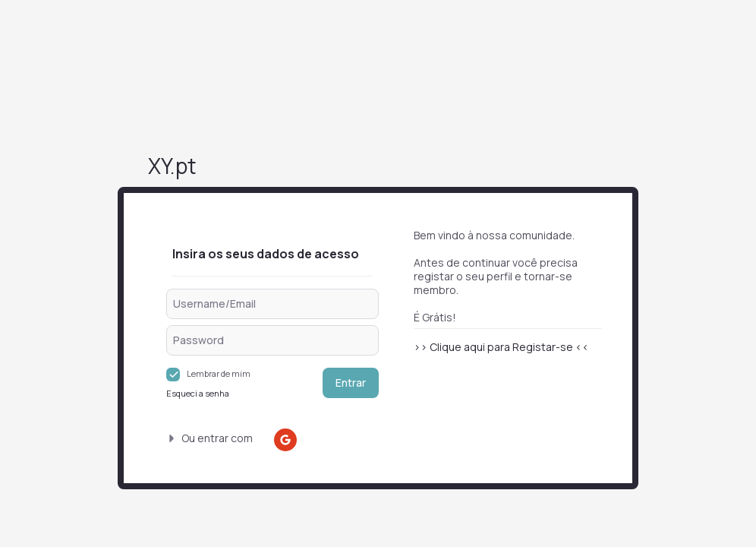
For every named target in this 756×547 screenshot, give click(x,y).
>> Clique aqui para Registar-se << (501, 347)
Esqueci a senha (198, 393)
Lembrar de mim (219, 373)
